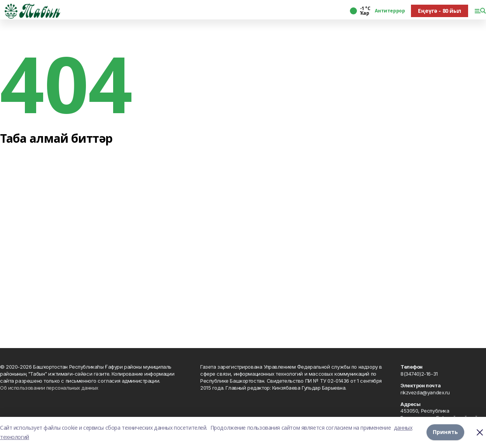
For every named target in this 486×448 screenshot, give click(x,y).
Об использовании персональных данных (49, 388)
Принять (445, 432)
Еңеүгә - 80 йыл (440, 11)
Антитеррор (390, 11)
